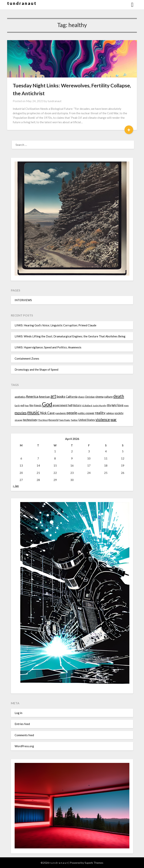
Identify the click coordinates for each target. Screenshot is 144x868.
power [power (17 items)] (90, 413)
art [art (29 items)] (53, 396)
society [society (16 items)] (119, 413)
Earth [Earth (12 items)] (17, 405)
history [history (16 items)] (77, 405)
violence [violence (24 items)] (103, 419)
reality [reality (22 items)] (100, 413)
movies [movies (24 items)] (21, 413)
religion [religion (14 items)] (110, 413)
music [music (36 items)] (33, 412)
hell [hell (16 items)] (70, 405)
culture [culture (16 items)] (108, 397)
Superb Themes (94, 863)
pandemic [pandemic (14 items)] (61, 413)
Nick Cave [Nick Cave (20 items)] (47, 413)
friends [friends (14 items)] (38, 405)
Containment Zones (27, 358)
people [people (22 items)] (72, 413)
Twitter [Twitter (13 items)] (74, 420)
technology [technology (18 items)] (30, 420)
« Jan (16, 486)
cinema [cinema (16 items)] (99, 397)
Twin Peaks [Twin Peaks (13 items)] (65, 420)
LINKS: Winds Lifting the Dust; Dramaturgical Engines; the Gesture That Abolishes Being (70, 336)
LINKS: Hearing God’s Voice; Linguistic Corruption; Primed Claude (55, 325)
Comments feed (24, 735)
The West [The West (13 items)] (43, 420)
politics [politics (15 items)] (82, 413)
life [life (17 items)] (109, 405)
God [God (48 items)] (47, 404)
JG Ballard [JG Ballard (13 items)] (87, 405)
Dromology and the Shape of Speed (36, 369)
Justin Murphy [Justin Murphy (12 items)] (99, 405)
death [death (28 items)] (119, 396)
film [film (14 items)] (31, 405)
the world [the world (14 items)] (53, 420)
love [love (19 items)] (120, 405)
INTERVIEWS (23, 300)
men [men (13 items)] (126, 405)
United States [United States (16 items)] (87, 420)
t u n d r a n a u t (22, 3)
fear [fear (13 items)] (27, 405)
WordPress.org (24, 746)
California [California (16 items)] (72, 397)
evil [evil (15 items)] (22, 405)
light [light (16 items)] (114, 405)
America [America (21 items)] (32, 396)
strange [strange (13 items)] (18, 420)
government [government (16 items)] (60, 405)
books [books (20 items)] (61, 396)
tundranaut (55, 101)
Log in (18, 713)
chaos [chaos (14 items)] (81, 397)
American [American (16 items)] (44, 397)
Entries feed (22, 724)
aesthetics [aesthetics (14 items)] (20, 397)
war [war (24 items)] (114, 419)
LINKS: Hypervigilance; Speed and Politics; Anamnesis (48, 347)
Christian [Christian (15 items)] (90, 397)
